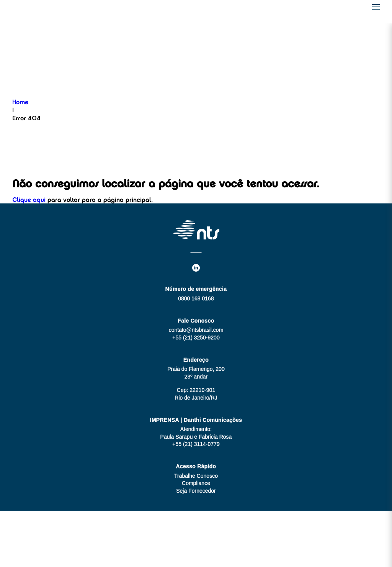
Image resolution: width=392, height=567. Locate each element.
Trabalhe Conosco (196, 476)
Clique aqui (29, 200)
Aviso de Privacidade (196, 554)
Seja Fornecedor (196, 491)
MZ (211, 539)
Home (20, 103)
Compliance (196, 483)
